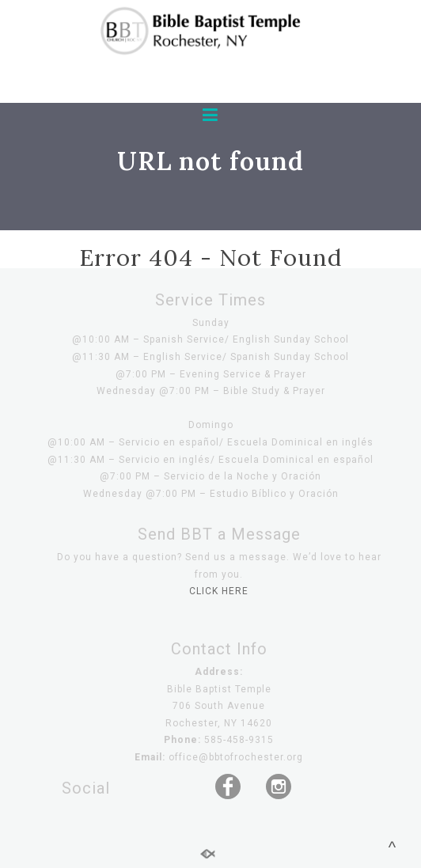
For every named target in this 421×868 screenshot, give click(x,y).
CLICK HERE (219, 591)
